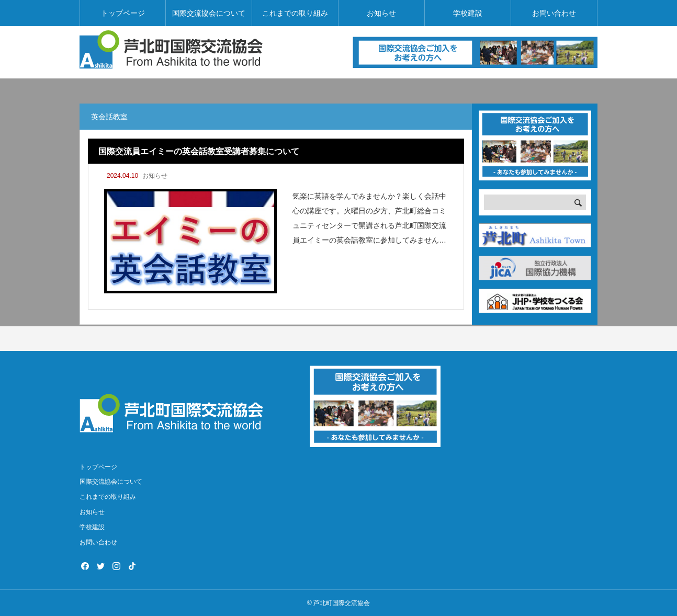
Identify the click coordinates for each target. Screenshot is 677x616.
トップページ (123, 13)
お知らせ (381, 13)
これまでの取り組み (295, 13)
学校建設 (468, 13)
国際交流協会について (209, 13)
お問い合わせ (554, 13)
